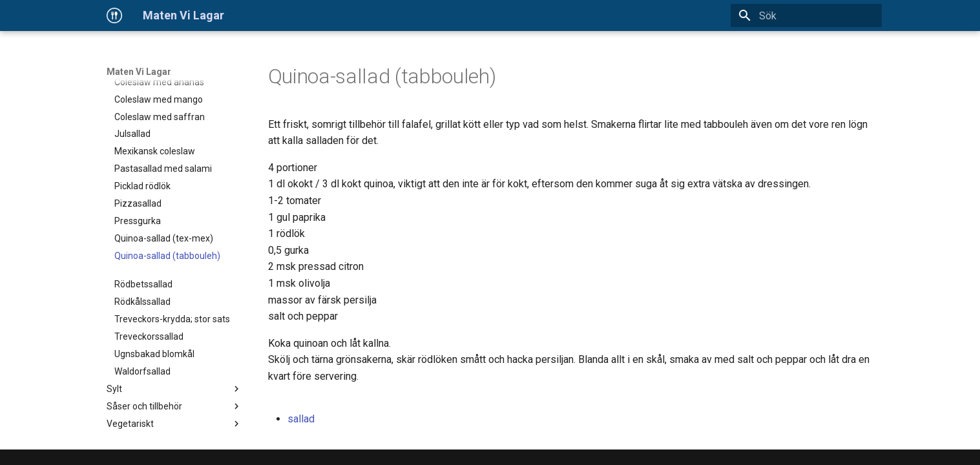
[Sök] (806, 15)
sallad (301, 419)
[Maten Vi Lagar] (114, 15)
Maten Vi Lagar (139, 72)
